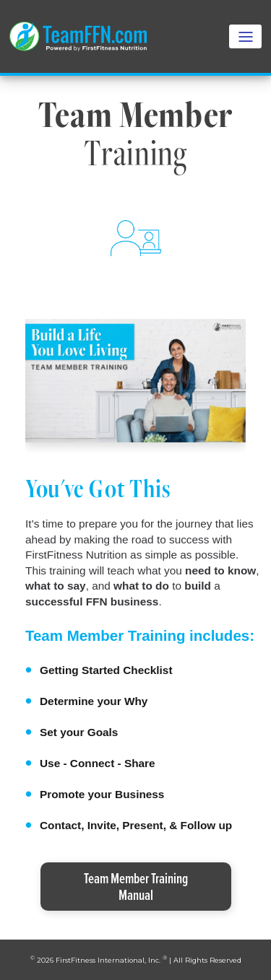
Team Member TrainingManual (136, 886)
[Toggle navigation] (245, 36)
